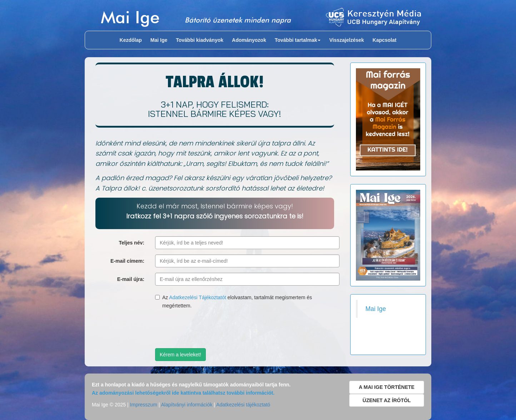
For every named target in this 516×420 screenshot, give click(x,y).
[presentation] (209, 329)
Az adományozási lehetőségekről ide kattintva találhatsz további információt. (183, 393)
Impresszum (144, 405)
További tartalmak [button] (298, 40)
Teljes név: (132, 243)
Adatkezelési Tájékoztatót (197, 297)
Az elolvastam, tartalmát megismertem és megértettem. (234, 301)
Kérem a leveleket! (180, 355)
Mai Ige (130, 17)
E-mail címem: (127, 261)
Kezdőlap (131, 40)
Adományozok (249, 40)
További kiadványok (200, 40)
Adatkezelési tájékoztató (243, 405)
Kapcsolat (385, 40)
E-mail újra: (131, 279)
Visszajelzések (346, 40)
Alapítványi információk (187, 405)
